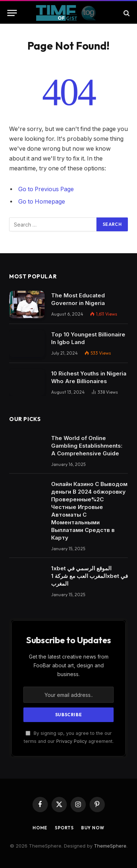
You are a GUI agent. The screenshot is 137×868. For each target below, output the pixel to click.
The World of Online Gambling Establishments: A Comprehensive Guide (87, 446)
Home (40, 828)
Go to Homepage (42, 202)
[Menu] (12, 13)
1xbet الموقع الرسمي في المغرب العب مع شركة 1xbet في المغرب (90, 576)
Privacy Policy (72, 741)
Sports (64, 828)
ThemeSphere (110, 846)
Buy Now (93, 828)
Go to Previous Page (46, 189)
